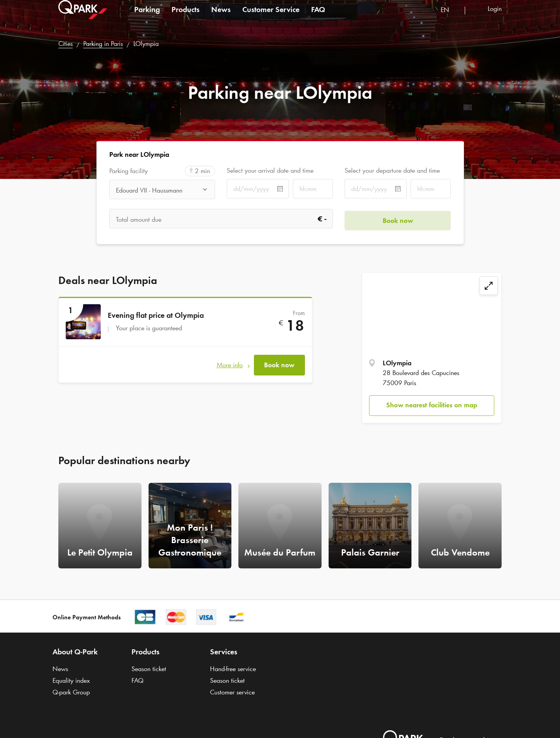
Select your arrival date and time (270, 170)
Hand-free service (233, 669)
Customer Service (271, 17)
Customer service (232, 692)
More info (230, 363)
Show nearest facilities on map (432, 405)
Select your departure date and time (392, 170)
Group (71, 692)
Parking (147, 17)
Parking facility (129, 171)
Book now (279, 363)
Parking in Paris (103, 44)
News (221, 17)
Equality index (71, 680)
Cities (66, 44)
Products (185, 17)
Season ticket (149, 669)
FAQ (318, 17)
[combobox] (450, 18)
